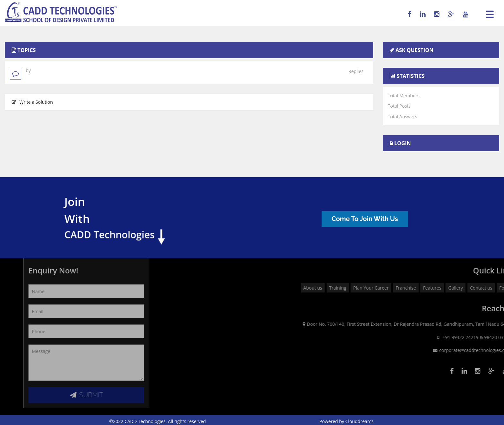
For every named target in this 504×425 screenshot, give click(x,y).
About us (373, 288)
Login (403, 143)
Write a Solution (32, 102)
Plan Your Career (431, 288)
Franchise (466, 288)
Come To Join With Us (369, 219)
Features (492, 288)
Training (398, 288)
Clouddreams (360, 421)
